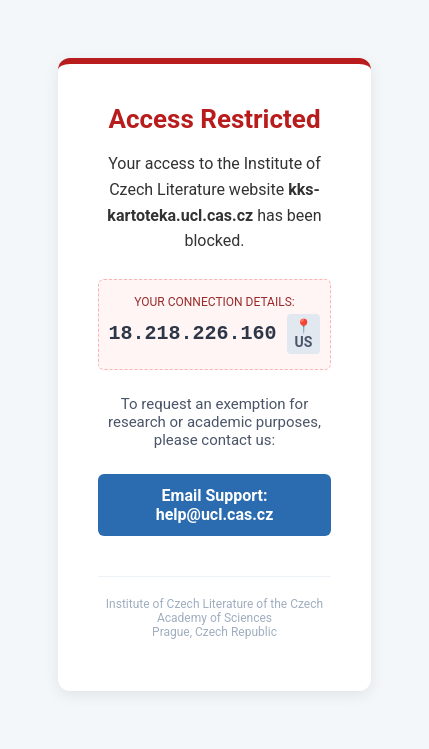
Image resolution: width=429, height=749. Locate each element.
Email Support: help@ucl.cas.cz (215, 505)
